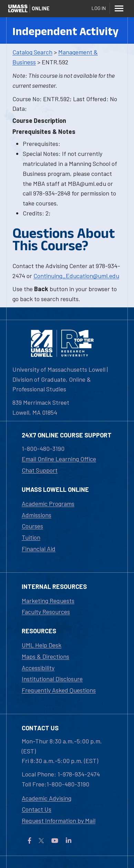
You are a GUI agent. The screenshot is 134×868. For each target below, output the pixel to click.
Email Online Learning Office (59, 459)
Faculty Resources (46, 612)
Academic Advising (47, 798)
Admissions (37, 515)
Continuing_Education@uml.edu (76, 276)
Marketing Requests (48, 601)
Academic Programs (48, 504)
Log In (99, 8)
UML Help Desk (42, 645)
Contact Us (37, 809)
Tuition (31, 537)
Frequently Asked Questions (59, 690)
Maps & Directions (45, 656)
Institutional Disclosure (52, 679)
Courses (32, 526)
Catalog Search (32, 52)
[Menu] (119, 8)
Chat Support (40, 470)
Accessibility (38, 668)
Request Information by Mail (59, 821)
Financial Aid (39, 549)
